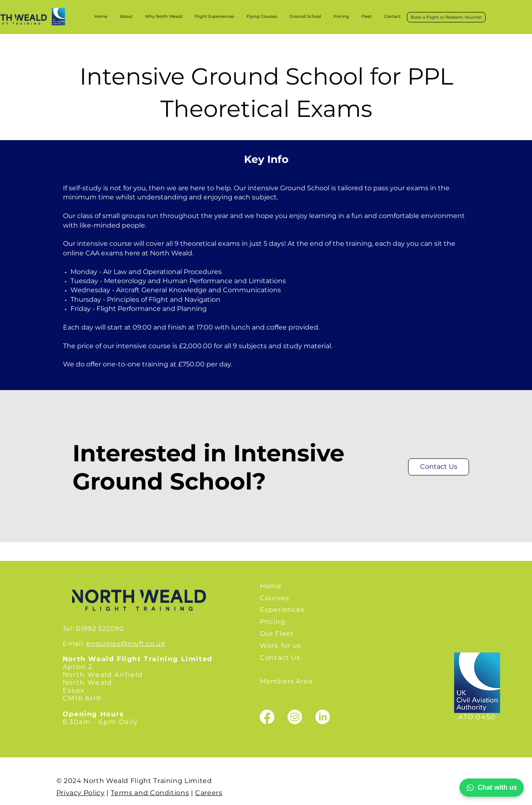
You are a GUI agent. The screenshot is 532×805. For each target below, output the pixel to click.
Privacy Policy (81, 793)
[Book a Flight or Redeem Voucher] (446, 17)
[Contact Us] (439, 467)
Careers (209, 793)
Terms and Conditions (150, 793)
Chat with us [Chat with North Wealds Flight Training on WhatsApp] (492, 788)
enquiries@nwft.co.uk (126, 644)
